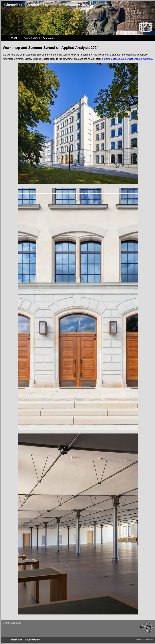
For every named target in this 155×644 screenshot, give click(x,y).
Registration (49, 38)
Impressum (16, 640)
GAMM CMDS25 (32, 38)
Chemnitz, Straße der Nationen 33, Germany (129, 59)
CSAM (14, 38)
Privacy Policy (32, 640)
